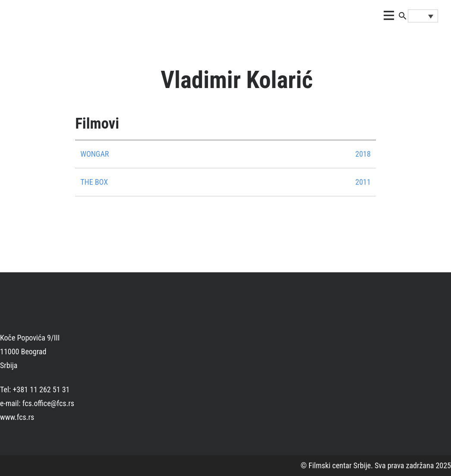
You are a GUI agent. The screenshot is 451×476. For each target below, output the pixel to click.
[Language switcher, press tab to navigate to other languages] (423, 16)
